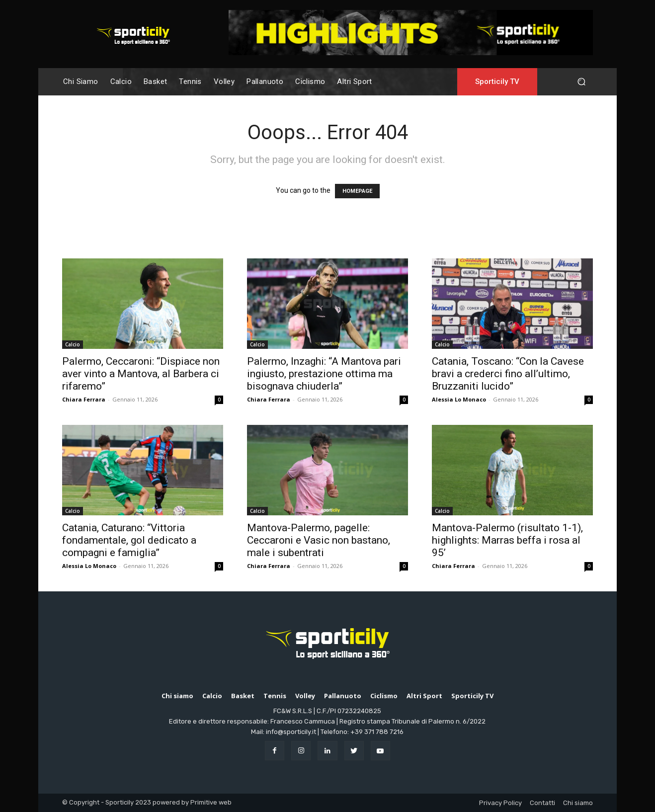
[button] (581, 82)
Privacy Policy (500, 803)
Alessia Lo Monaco (459, 399)
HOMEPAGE (357, 191)
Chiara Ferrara (84, 399)
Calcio (73, 344)
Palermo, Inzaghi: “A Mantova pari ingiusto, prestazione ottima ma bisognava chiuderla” (324, 374)
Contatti (542, 803)
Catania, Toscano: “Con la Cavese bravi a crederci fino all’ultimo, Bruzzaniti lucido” (508, 374)
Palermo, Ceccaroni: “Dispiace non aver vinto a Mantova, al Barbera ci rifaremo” (141, 374)
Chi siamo (578, 803)
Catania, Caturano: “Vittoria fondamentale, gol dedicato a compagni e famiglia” (129, 540)
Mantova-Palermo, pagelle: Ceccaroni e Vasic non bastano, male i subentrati (319, 540)
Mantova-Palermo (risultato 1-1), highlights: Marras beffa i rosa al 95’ (507, 540)
